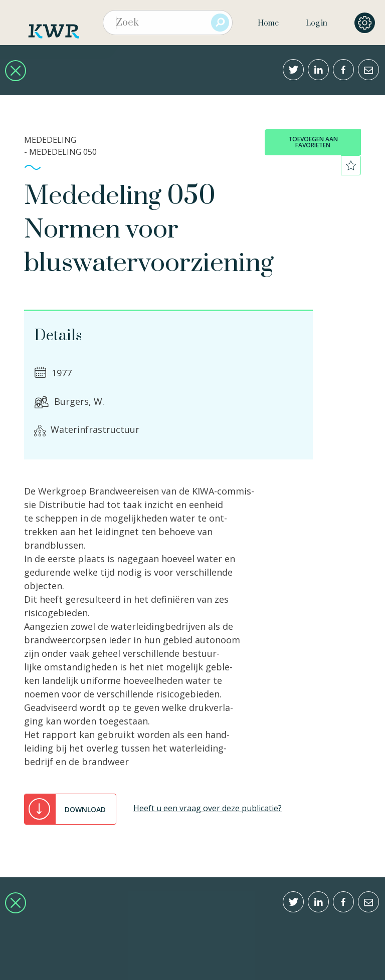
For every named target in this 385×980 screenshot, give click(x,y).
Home (268, 23)
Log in (317, 23)
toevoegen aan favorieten (313, 142)
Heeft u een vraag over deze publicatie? (208, 808)
